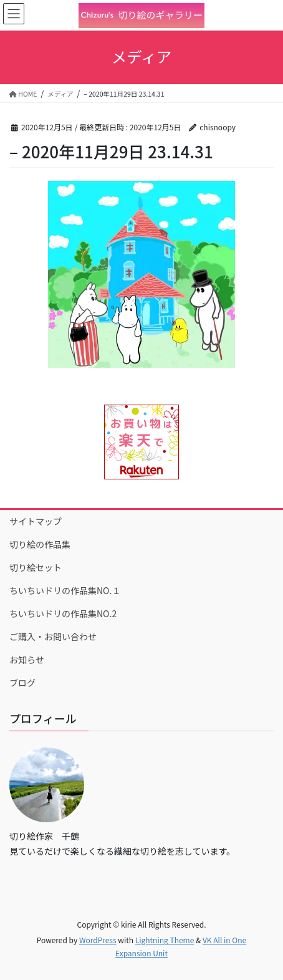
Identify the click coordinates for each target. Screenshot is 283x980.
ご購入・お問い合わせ (53, 637)
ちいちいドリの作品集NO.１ (65, 590)
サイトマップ (36, 521)
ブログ (22, 683)
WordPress (98, 940)
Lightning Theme (165, 940)
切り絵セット (36, 567)
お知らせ (27, 660)
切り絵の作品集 (40, 544)
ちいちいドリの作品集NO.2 (63, 613)
